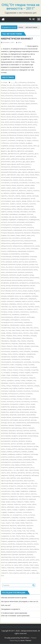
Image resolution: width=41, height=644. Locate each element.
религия (27, 467)
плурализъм (28, 383)
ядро (38, 573)
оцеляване (10, 380)
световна (14, 473)
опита (21, 351)
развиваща (11, 454)
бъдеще (32, 101)
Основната (19, 367)
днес (24, 156)
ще (28, 573)
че (12, 565)
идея (18, 206)
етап (38, 183)
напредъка (5, 304)
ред (12, 465)
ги (25, 140)
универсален (24, 539)
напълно (20, 304)
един (19, 172)
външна (4, 135)
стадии (26, 502)
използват (32, 212)
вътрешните (5, 138)
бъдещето (4, 104)
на (23, 296)
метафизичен (14, 283)
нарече (32, 304)
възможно (31, 127)
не (25, 309)
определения (5, 357)
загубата (13, 193)
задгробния (21, 193)
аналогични (26, 85)
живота (32, 188)
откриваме (14, 375)
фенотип (16, 547)
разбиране (17, 452)
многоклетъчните (28, 288)
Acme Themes (26, 640)
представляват (31, 415)
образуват (13, 341)
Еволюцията (13, 172)
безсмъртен (12, 90)
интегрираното (6, 228)
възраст (37, 133)
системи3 (24, 489)
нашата (11, 309)
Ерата (30, 180)
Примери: (18, 425)
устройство (11, 544)
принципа (4, 431)
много (8, 288)
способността (23, 499)
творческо (30, 525)
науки (20, 307)
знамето (13, 204)
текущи (19, 528)
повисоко (30, 386)
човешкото (5, 573)
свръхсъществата (17, 481)
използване (24, 212)
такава (17, 523)
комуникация (22, 251)
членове (26, 565)
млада (3, 288)
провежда (20, 433)
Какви (18, 235)
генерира (28, 138)
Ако (8, 85)
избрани (20, 209)
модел (25, 291)
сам (17, 470)
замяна (24, 196)
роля (10, 470)
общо (15, 346)
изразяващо (13, 214)
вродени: (31, 122)
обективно (26, 336)
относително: (15, 378)
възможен (16, 127)
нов (10, 330)
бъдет (27, 101)
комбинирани (12, 251)
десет (36, 154)
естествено (32, 183)
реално (23, 462)
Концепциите (24, 257)
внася (19, 119)
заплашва (35, 196)
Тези (14, 528)
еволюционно (26, 167)
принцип (31, 428)
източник (30, 214)
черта (16, 565)
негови (10, 312)
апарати (4, 88)
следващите (24, 491)
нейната (16, 317)
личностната (34, 267)
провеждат (28, 433)
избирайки (30, 206)
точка (13, 533)
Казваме (4, 235)
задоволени (29, 193)
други (33, 162)
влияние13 (5, 119)
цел (24, 560)
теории (29, 528)
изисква (10, 212)
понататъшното (13, 394)
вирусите (33, 114)
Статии (5, 82)
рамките (34, 460)
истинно (37, 230)
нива (23, 328)
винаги (27, 114)
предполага (5, 412)
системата (10, 489)
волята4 (13, 122)
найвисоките (14, 299)
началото (4, 309)
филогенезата (24, 549)
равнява (34, 449)
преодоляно (5, 420)
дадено (3, 148)
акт (11, 85)
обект (15, 336)
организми (28, 362)
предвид (4, 409)
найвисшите (23, 299)
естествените (5, 183)
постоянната (25, 402)
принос (25, 428)
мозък (13, 293)
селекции (20, 486)
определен (22, 354)
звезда (24, 201)
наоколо (30, 301)
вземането (19, 111)
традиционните (21, 533)
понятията (12, 396)
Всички (25, 125)
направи (37, 301)
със (11, 515)
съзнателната (27, 512)
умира (17, 539)
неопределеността (7, 322)
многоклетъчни (16, 288)
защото (19, 201)
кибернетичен (6, 241)
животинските (6, 191)
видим (3, 114)
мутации (4, 296)
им (13, 217)
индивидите (12, 220)
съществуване (21, 520)
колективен (34, 249)
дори (13, 162)
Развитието (26, 454)
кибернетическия (30, 241)
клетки (37, 246)
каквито (23, 235)
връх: (36, 122)
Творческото (5, 528)
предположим (14, 412)
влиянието (12, 119)
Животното (23, 191)
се (29, 483)
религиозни (19, 467)
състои (25, 515)
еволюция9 (5, 172)
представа (33, 412)
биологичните (6, 98)
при (14, 423)
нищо (3, 330)
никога (36, 328)
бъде (22, 101)
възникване (32, 130)
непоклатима (18, 322)
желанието (20, 185)
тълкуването (5, 536)
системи (17, 489)
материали (5, 275)
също (3, 523)
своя (18, 478)
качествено (16, 238)
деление (31, 154)
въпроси (27, 135)
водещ (31, 119)
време (18, 122)
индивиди (4, 220)
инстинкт (4, 222)
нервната (29, 325)
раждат (3, 452)
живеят (3, 188)
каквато (13, 235)
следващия (32, 491)
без (37, 88)
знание (19, 204)
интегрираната (17, 225)
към (36, 264)
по (34, 383)
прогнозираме (6, 436)
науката (14, 307)
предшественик (6, 417)
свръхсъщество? (29, 481)
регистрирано (6, 465)
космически (15, 259)
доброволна (15, 159)
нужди (3, 333)
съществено (30, 518)
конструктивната (14, 254)
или (10, 217)
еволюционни (16, 167)
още (35, 380)
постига (3, 402)
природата (12, 431)
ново (27, 330)
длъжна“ (12, 156)
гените (34, 138)
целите (32, 560)
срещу (13, 502)
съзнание (19, 512)
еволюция (23, 169)
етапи (3, 185)
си (24, 486)
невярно (30, 309)
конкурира (5, 254)
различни (11, 457)
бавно (30, 88)
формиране (22, 552)
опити (10, 354)
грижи (30, 146)
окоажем (21, 349)
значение (32, 204)
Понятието (4, 396)
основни (26, 367)
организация (26, 359)
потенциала (5, 404)
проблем (33, 431)
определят (21, 357)
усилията (34, 541)
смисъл (27, 494)
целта (37, 560)
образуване (5, 341)
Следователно (6, 494)
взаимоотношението (8, 111)
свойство (13, 478)
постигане (10, 402)
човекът (4, 568)
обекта (20, 336)
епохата (21, 180)
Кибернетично (18, 246)
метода (8, 286)
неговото (16, 312)
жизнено (36, 191)
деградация (29, 151)
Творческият (21, 525)
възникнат (21, 133)
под (10, 388)
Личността (4, 270)
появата (22, 404)
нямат (36, 333)
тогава (19, 531)
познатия (19, 391)
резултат (29, 465)
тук (33, 533)
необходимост (15, 320)
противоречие (16, 446)
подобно (21, 388)
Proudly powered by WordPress (17, 638)
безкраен (4, 90)
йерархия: (27, 233)
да (38, 146)
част (2, 565)
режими (23, 465)
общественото (6, 344)
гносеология (14, 143)
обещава (33, 336)
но (7, 330)
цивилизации (12, 562)
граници (12, 146)
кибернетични (28, 243)
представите (21, 415)
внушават (24, 119)
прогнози (35, 433)
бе (34, 88)
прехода (33, 420)
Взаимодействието (7, 109)
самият (22, 470)
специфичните (13, 499)
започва (4, 198)
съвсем (3, 510)
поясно (28, 404)
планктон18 (20, 383)
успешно (4, 544)
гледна (29, 140)
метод (3, 286)
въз (11, 127)
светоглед (36, 473)
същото (8, 523)
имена (20, 217)
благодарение (6, 101)
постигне (17, 402)
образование (17, 338)
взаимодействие (22, 106)
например (12, 304)
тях (27, 536)
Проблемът (12, 433)
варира (28, 104)
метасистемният (17, 280)
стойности (17, 504)
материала (29, 272)
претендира (14, 420)
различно (19, 457)
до (35, 156)
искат (25, 230)
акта (14, 85)
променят (22, 441)
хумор (20, 560)
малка (36, 270)
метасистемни (34, 278)
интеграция (21, 222)
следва (17, 491)
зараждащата (25, 198)
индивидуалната (23, 220)
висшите (20, 117)
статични (10, 504)
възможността (6, 130)
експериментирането (30, 177)
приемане (4, 425)
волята (7, 122)
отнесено (29, 375)
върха (32, 135)
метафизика (5, 283)
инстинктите (12, 222)
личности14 (26, 267)
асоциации (11, 88)
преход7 (27, 420)
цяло (30, 562)
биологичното (16, 98)
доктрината (29, 159)
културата (25, 264)
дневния (19, 156)
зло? (34, 201)
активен (19, 85)
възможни (24, 127)
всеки (6, 125)
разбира (9, 452)
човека (36, 565)
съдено (9, 510)
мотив (31, 293)
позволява (12, 391)
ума (12, 539)
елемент (15, 180)
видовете (14, 114)
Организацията (6, 362)
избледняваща (6, 209)
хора (17, 557)
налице (3, 301)
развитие (19, 454)
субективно (10, 507)
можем (8, 293)
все (2, 125)
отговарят (7, 373)
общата (24, 341)
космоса (32, 259)
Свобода (11, 475)
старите (3, 504)
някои (20, 333)
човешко (34, 570)
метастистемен (28, 280)
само (26, 470)
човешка (28, 568)
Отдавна (27, 373)
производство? (6, 441)
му (34, 293)
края (26, 262)
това (15, 531)
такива (22, 523)
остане (21, 370)
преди (19, 409)
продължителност (25, 438)
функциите (23, 555)
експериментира (16, 177)
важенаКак (14, 104)
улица (32, 536)
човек (31, 565)
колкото (4, 251)
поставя (19, 399)
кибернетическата (17, 241)
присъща (19, 431)
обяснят (21, 346)
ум (10, 539)
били (3, 96)
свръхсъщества (6, 481)
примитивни (26, 425)
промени (14, 441)
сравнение (32, 499)
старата (32, 502)
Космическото (24, 259)
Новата (18, 330)
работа (14, 449)
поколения (35, 391)
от (2, 373)
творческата (5, 525)
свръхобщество (26, 478)
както (33, 235)
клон (9, 249)
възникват (4, 133)
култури (32, 264)
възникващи (12, 133)
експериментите (6, 180)
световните (21, 473)
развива (31, 452)
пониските (29, 394)
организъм (36, 362)
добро (8, 159)
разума (20, 460)
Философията (34, 549)
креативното (33, 262)
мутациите (11, 296)
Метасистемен (14, 278)
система (4, 489)
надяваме (27, 296)
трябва (29, 533)
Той (27, 531)
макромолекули (27, 270)
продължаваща (33, 436)
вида (33, 111)
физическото (14, 549)
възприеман (29, 133)
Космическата (6, 259)
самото (3, 473)
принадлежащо (17, 428)
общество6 (22, 344)
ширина (16, 573)
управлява (20, 541)
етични (14, 185)
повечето (23, 386)
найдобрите (32, 299)
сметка (22, 494)
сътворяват (15, 518)
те (11, 528)
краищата (9, 262)
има (16, 217)
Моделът (37, 291)
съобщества (5, 515)
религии (12, 467)
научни (25, 307)
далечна (20, 148)
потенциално (14, 404)
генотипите (11, 140)
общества (30, 341)
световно (29, 473)
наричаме (4, 307)
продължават (23, 436)
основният (33, 367)
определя (14, 357)
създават (4, 512)
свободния (35, 475)
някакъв (15, 333)
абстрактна (23, 82)
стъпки (29, 504)
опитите (15, 354)
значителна (5, 206)
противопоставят (29, 444)
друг (24, 162)
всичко (30, 125)
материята (13, 275)
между (32, 275)
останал (9, 370)
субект (34, 504)
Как (8, 235)
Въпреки (20, 135)
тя (10, 536)
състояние (31, 515)
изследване (22, 214)
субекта (3, 507)
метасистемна (24, 278)
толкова (32, 531)
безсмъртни (14, 93)
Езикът (37, 175)
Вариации (21, 104)
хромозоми (13, 560)
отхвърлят (32, 378)
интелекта (30, 228)
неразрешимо (14, 325)
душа (9, 164)
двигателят (21, 151)
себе (32, 483)
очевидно (29, 380)
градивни (29, 143)
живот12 (20, 188)
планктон (12, 383)
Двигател (14, 151)
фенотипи (23, 547)
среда (3, 502)
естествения (14, 183)
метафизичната (34, 283)
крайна (15, 262)
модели (30, 291)
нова (13, 330)
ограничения (5, 349)
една (18, 175)
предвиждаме (12, 409)
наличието (10, 301)
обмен (3, 338)
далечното (27, 148)
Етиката (8, 185)
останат (15, 370)
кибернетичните (6, 246)
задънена (4, 196)
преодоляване (34, 417)
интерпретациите (7, 230)
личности (18, 267)
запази (29, 196)
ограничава (34, 346)
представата (5, 415)
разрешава (5, 460)
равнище (28, 449)
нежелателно (24, 312)
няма (31, 333)
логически (12, 270)
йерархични (19, 233)
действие (4, 154)
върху (37, 135)
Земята (29, 201)
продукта (15, 436)
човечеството (20, 568)
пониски (22, 394)
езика (27, 175)
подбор (15, 388)
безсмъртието (30, 90)
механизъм (15, 286)
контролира (25, 254)
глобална (35, 140)
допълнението (6, 162)
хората (22, 557)
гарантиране (19, 138)
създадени (11, 512)
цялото (35, 562)
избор (14, 209)
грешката (18, 146)
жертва (27, 185)
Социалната (36, 496)
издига (32, 209)
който (28, 249)
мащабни (25, 275)
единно (3, 175)
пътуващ (9, 449)
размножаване (28, 457)
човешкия (19, 570)
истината (30, 230)
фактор (3, 547)
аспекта (25, 88)
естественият (23, 183)
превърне (21, 407)
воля (3, 122)
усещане (27, 541)
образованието (27, 338)
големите (22, 143)
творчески (13, 525)
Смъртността (5, 496)
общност (9, 346)
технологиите (5, 531)
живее (32, 185)
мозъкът (19, 293)
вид (30, 111)
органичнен (5, 365)
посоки (28, 396)
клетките (4, 249)
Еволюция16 (31, 169)
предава (32, 407)
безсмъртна (5, 93)
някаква (9, 333)
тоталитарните (6, 533)
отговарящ (14, 373)
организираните (18, 362)
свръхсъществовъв (7, 483)
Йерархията (36, 233)
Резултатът (4, 467)
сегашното (12, 486)
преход (21, 420)
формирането (32, 552)
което (18, 249)
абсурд (3, 85)
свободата (18, 475)
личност (11, 267)
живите (9, 188)
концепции (16, 257)
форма (3, 552)
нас (10, 307)
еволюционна (6, 167)
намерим (18, 301)
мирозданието (25, 286)
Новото (32, 330)
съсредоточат (17, 515)
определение (31, 354)
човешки (4, 570)
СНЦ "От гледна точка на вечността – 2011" (21, 7)
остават (3, 370)
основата (12, 367)
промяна (29, 441)
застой (33, 198)
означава (14, 349)
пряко (3, 449)
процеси (30, 446)
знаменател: (5, 204)
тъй (36, 533)
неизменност (25, 315)
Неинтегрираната (7, 317)
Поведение (16, 386)
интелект (23, 228)
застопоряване (6, 201)
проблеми (4, 433)
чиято (20, 565)
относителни (5, 378)
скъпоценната (6, 491)
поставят (33, 399)
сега (36, 483)
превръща (14, 407)
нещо (13, 328)
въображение (12, 135)
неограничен (25, 320)
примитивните (6, 428)
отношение (24, 378)
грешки (25, 146)
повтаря (37, 386)
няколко (26, 333)
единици (31, 172)
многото (14, 291)
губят (35, 146)
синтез (35, 486)
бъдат (18, 101)
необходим (31, 317)
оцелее (3, 380)
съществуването (32, 520)
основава (31, 365)
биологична (9, 96)
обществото (31, 344)
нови (23, 330)
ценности (4, 562)
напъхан (26, 304)
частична (8, 565)
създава (15, 510)
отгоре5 (21, 373)
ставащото (20, 502)
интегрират (16, 228)
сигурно (29, 486)
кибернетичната (17, 243)
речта (32, 467)
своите (3, 478)
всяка (35, 125)
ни (20, 328)
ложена (19, 270)
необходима (5, 320)
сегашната (4, 486)
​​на (20, 296)
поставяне (26, 399)
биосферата (33, 98)
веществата (12, 106)
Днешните (30, 156)
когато (14, 249)
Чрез (11, 573)
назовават (35, 296)
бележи (31, 93)
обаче (3, 336)
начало (37, 307)
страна (24, 504)
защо (13, 201)
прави (33, 404)
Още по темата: (8, 77)
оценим (17, 380)
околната (28, 349)
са (14, 470)
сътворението (6, 518)
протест (13, 444)
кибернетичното (29, 246)
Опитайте (27, 351)
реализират (16, 462)
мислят (33, 286)
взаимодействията (20, 109)
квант (29, 238)
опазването (14, 351)
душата (14, 164)
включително (34, 117)
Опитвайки (34, 351)
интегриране (27, 225)
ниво (28, 328)
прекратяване (17, 417)
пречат (10, 423)
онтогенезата (5, 351)
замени (18, 196)
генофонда (20, 140)
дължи (27, 164)
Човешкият (27, 570)
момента (25, 293)
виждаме (21, 114)
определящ (29, 357)
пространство (5, 444)
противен (20, 444)
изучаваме (4, 217)
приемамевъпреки (33, 423)
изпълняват (5, 214)
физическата (5, 549)
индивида (33, 217)
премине (25, 417)
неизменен (16, 315)
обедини (9, 336)
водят (35, 119)
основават (4, 367)
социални (4, 499)
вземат (26, 111)
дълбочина (21, 164)
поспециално (5, 399)
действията (24, 154)
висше (9, 117)
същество (4, 520)
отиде (8, 375)
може (3, 293)
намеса (24, 301)
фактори (9, 547)
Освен (12, 365)
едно (22, 175)
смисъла (34, 494)
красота (21, 262)
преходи (4, 423)
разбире (24, 452)
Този (24, 531)
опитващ (4, 354)
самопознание (34, 470)
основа (25, 365)
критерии (4, 264)
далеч (9, 148)
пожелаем (4, 391)
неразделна (5, 325)
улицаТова (4, 539)
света (8, 473)
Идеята (23, 206)
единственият (11, 175)
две (9, 151)
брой (13, 101)
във (8, 127)
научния (31, 307)
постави (13, 399)
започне (10, 198)
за (2, 193)
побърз (9, 386)
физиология (31, 547)
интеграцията (30, 222)
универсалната (34, 539)
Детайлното (5, 156)
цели (28, 560)
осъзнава (27, 370)
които (23, 249)
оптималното (16, 359)
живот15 (26, 188)
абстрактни (31, 82)
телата (24, 528)
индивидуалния (34, 220)
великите (34, 104)
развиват (4, 454)
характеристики (6, 557)
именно (26, 217)
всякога (3, 127)
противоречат (6, 446)
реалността (30, 462)
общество (15, 344)
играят (13, 206)
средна (8, 502)
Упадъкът (4, 541)
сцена (17, 507)
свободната (27, 475)
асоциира (19, 88)
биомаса (25, 98)
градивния (4, 146)
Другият (4, 164)
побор (3, 386)
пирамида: (4, 383)
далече (14, 148)
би (36, 93)
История (4, 233)
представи (13, 415)
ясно (3, 576)
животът (30, 191)
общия (3, 346)
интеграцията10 (6, 225)
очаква (23, 380)
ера (26, 180)
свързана (17, 483)
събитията (23, 507)
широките (23, 573)
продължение (6, 438)
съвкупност (31, 507)
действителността (14, 154)
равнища (21, 449)
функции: (15, 555)
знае (38, 201)
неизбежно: (34, 312)
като (10, 238)
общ (19, 341)
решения (4, 470)
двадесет (4, 151)
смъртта (21, 496)
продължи (14, 438)
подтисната (29, 388)
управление (12, 541)
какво (28, 235)
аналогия (34, 85)
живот (14, 188)
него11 (36, 309)
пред (27, 407)
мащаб (19, 275)
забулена (6, 193)
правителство (5, 407)
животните (15, 191)
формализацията (12, 552)
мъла (17, 296)
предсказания (24, 412)
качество (23, 238)
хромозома (5, 560)
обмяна (9, 338)
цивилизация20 (23, 562)
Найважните (5, 299)
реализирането (6, 462)
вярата (12, 138)
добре (3, 159)
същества (22, 518)
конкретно (31, 251)
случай (13, 494)
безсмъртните (23, 93)
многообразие (6, 291)
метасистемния (6, 280)
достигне (19, 162)
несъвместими (6, 328)
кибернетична (6, 243)
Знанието (25, 204)
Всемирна (18, 125)
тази (13, 523)
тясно (23, 536)
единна (37, 172)
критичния (12, 264)
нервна (23, 325)
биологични (29, 96)
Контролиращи (6, 257)
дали (33, 148)
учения (36, 544)
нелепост (23, 317)
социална (28, 496)
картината (4, 238)
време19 (24, 122)
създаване (22, 510)
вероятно (4, 106)
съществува (12, 520)
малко (3, 272)
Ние (31, 328)
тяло (14, 536)
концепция (33, 257)
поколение (27, 391)
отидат (3, 375)
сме (18, 494)
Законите (11, 196)
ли (7, 267)
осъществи (35, 370)
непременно (28, 322)
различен (4, 457)
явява (33, 573)
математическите (12, 272)
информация (18, 230)
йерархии (11, 233)
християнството (30, 557)
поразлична (20, 396)
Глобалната (5, 143)
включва (26, 117)
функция (30, 555)
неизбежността (6, 315)
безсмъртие (21, 90)
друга (28, 162)
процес (24, 446)
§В (16, 82)
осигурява (18, 365)
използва (16, 212)
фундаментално (6, 555)
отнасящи (22, 375)
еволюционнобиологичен (10, 169)
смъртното (14, 496)
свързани (24, 483)
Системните (32, 489)
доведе (23, 159)
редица (17, 465)
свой (8, 478)
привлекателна (21, 423)
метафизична (24, 283)
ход (13, 557)
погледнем (5, 388)
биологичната (19, 96)
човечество (11, 568)
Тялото (18, 536)
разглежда (34, 454)
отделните (34, 373)
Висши (14, 117)
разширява (27, 460)
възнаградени (16, 130)
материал (21, 272)
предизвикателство (28, 409)
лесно (3, 267)
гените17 (4, 140)
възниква (24, 130)
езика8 (32, 175)
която (3, 262)
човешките (11, 570)
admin (19, 42)
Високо (3, 117)
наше (16, 309)
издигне (4, 212)
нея (17, 328)
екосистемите (5, 177)
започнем (17, 198)
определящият (6, 359)
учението (30, 544)
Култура (19, 264)
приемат (11, 425)
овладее (27, 346)
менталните (5, 278)
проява (36, 446)
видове (8, 114)
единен (24, 172)
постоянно (34, 402)
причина (26, 431)
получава (4, 394)
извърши (26, 209)
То (12, 531)
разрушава (13, 460)
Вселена (11, 125)
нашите (21, 309)
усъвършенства (21, 544)
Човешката (35, 568)
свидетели (4, 475)
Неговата (4, 312)
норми (37, 330)
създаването (30, 510)
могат (20, 291)
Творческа (29, 523)
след (13, 491)
